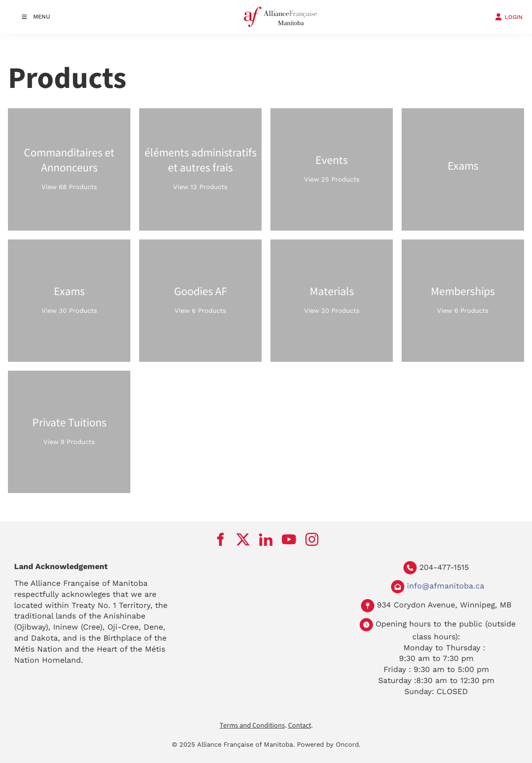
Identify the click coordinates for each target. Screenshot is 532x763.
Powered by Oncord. (329, 744)
